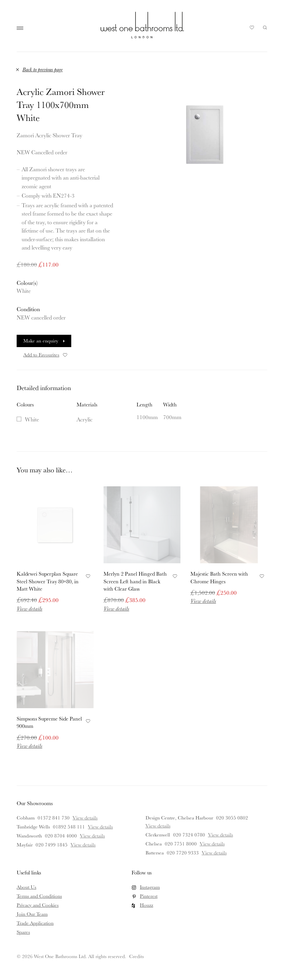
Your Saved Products (252, 29)
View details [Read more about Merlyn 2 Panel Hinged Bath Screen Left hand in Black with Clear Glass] (116, 608)
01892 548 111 (69, 827)
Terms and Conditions (39, 896)
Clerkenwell (158, 835)
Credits (137, 956)
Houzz (146, 905)
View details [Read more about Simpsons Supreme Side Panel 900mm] (29, 746)
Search (265, 28)
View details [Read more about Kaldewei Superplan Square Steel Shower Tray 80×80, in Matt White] (29, 608)
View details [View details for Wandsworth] (92, 836)
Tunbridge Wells (33, 827)
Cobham (26, 818)
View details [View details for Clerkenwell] (221, 835)
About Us (26, 887)
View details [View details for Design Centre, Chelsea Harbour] (158, 826)
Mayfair (25, 845)
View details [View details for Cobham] (85, 818)
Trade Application (35, 923)
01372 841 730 (54, 818)
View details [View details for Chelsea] (212, 844)
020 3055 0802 (232, 818)
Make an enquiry (41, 341)
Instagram (150, 887)
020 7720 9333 (183, 853)
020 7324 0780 (189, 835)
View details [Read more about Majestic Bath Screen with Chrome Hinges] (203, 601)
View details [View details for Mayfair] (83, 845)
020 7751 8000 (181, 844)
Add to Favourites (46, 355)
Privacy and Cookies (38, 905)
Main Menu (22, 28)
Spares (23, 932)
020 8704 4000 (61, 836)
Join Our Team (32, 914)
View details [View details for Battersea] (214, 853)
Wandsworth (29, 836)
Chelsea (154, 844)
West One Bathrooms (142, 25)
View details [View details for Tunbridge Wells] (100, 827)
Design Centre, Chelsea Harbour (179, 818)
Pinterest (149, 896)
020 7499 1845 (52, 845)
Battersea (155, 853)
